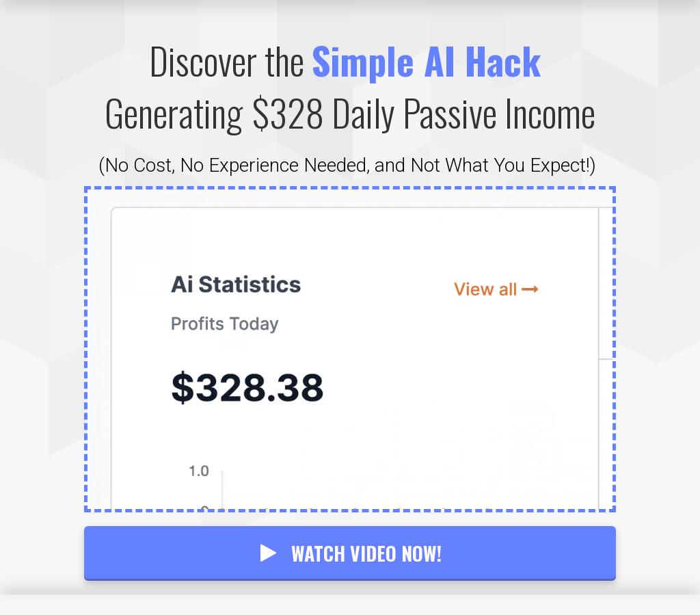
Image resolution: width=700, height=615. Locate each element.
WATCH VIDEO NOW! (350, 553)
